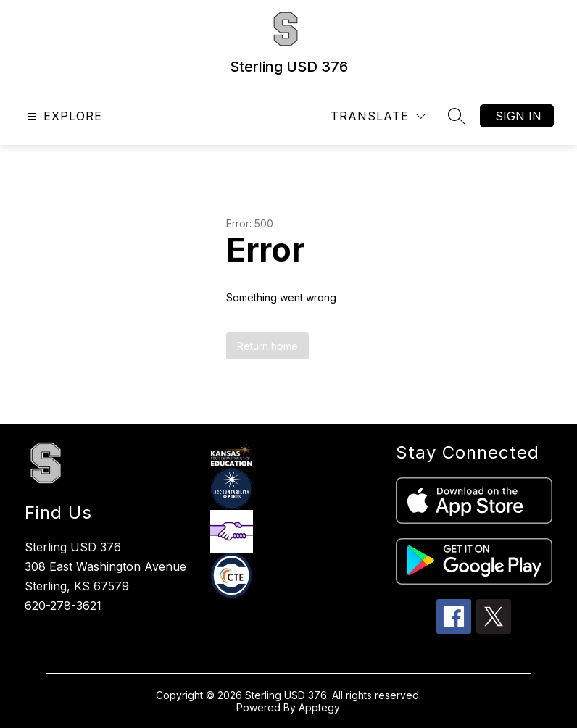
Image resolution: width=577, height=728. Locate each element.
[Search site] (457, 116)
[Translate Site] (378, 116)
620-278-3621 (63, 606)
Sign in (518, 116)
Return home (267, 346)
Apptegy (319, 707)
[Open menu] (63, 116)
